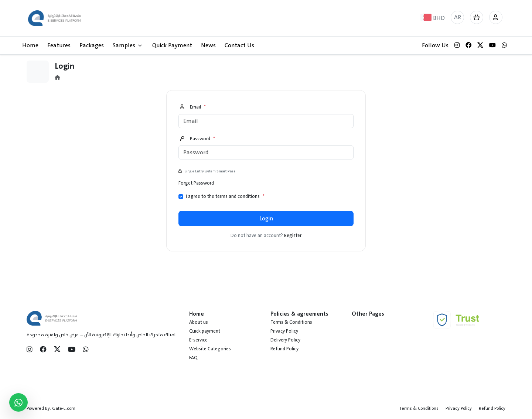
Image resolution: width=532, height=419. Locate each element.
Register (293, 236)
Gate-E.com (64, 408)
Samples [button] (127, 45)
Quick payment (205, 331)
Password (197, 139)
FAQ (193, 358)
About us (199, 322)
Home (30, 45)
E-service (198, 340)
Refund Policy (284, 349)
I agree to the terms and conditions (225, 197)
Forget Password (196, 183)
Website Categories (210, 349)
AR (458, 17)
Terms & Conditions (291, 322)
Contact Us (239, 45)
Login (266, 219)
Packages (92, 45)
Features (59, 45)
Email (193, 107)
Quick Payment (172, 45)
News (208, 45)
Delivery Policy (285, 340)
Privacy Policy (284, 331)
